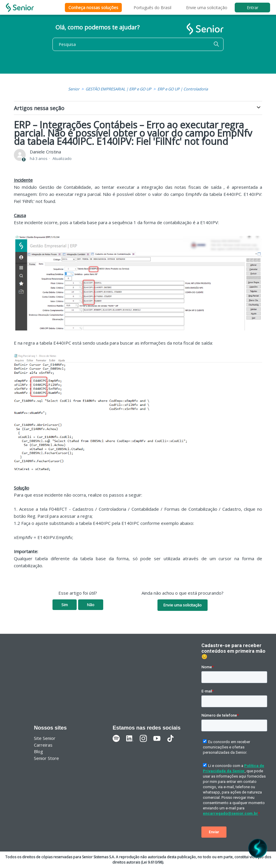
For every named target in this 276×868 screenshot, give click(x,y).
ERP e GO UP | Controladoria (183, 89)
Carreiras (43, 745)
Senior (74, 89)
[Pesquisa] (138, 44)
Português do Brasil (152, 8)
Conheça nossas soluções (93, 8)
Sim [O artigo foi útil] (65, 605)
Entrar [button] (253, 8)
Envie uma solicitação (207, 8)
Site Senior (45, 738)
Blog (38, 751)
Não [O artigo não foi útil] (91, 605)
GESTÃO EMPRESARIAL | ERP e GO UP (118, 89)
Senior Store (46, 758)
